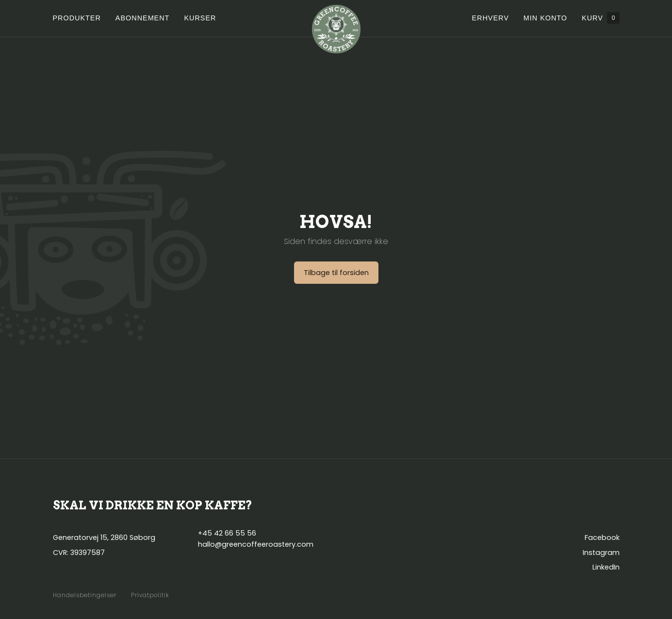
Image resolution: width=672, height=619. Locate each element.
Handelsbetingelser (85, 595)
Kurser (200, 18)
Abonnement (143, 18)
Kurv (600, 18)
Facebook (602, 538)
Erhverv (490, 18)
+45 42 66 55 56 (227, 533)
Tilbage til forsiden (336, 273)
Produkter (77, 18)
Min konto (545, 18)
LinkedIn (606, 567)
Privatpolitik (150, 595)
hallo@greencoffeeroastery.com (256, 544)
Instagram (601, 553)
